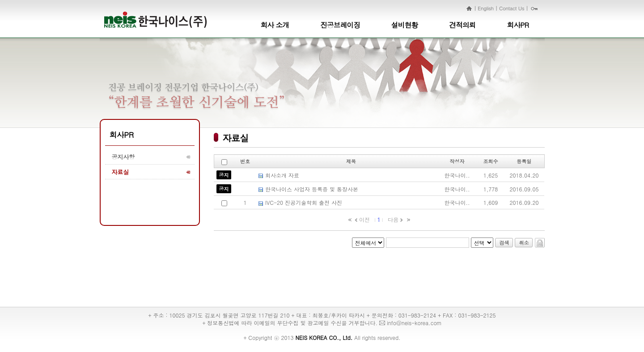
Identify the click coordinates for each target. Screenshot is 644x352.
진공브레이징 (340, 25)
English (486, 8)
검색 (504, 243)
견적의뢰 (462, 25)
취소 (524, 243)
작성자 (457, 161)
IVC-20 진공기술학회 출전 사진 (304, 202)
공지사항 (123, 157)
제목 (351, 161)
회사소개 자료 (282, 175)
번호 (245, 161)
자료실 (120, 172)
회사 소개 (275, 25)
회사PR (518, 25)
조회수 (491, 161)
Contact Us (512, 8)
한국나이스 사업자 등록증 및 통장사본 (312, 189)
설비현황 (405, 25)
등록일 (524, 161)
